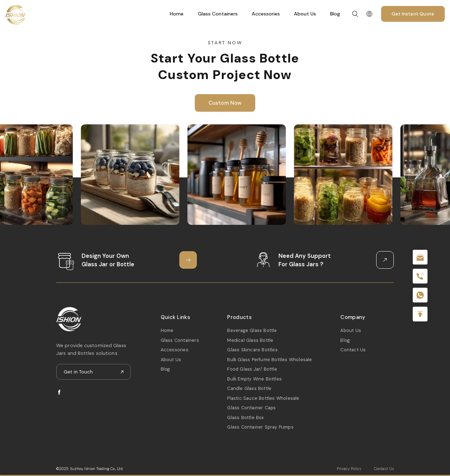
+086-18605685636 (420, 295)
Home (177, 14)
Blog (335, 14)
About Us (305, 14)
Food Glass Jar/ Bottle (252, 369)
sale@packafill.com (420, 257)
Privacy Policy (349, 469)
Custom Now (225, 103)
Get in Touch (78, 372)
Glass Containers (218, 14)
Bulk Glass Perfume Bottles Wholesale (269, 360)
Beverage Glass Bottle (252, 330)
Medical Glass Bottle (250, 340)
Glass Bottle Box (245, 418)
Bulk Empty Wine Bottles (254, 379)
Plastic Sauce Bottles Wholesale (263, 398)
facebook (59, 392)
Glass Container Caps (251, 408)
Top (420, 314)
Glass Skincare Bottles (252, 350)
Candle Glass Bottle (249, 388)
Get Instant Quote (413, 14)
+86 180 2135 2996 (420, 276)
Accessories (266, 14)
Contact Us (353, 350)
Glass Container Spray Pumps (260, 427)
